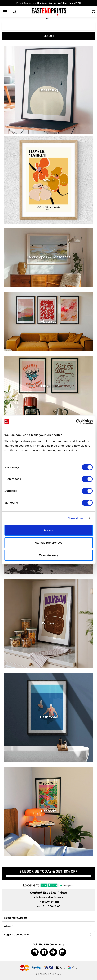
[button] (15, 12)
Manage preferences (48, 543)
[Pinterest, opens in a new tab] (53, 952)
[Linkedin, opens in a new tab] (62, 952)
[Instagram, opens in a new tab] (35, 952)
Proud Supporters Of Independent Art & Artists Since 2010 (49, 3)
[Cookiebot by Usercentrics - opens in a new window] (76, 422)
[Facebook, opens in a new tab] (44, 952)
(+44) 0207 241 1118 (49, 902)
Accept (48, 530)
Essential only (48, 555)
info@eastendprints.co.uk (48, 897)
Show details (76, 518)
